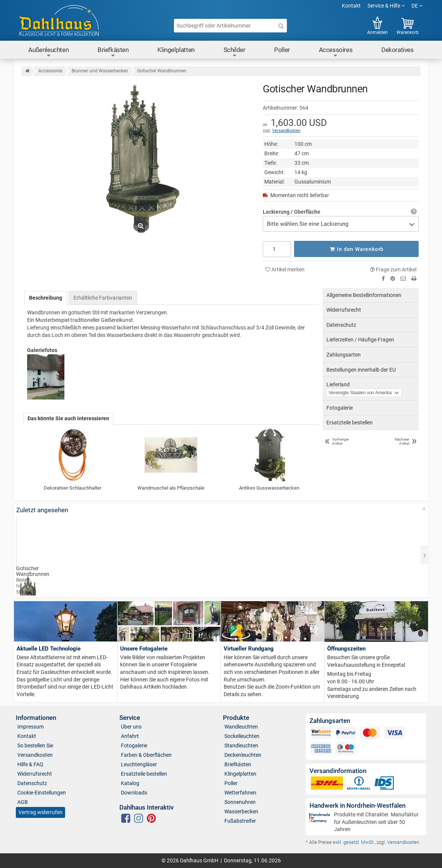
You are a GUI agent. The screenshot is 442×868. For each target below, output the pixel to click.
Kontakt (351, 6)
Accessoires (336, 52)
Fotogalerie (340, 408)
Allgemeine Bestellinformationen (364, 295)
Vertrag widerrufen (40, 812)
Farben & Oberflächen (146, 755)
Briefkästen (113, 52)
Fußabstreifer (240, 821)
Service (130, 718)
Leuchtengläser (139, 764)
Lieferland (338, 384)
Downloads (134, 793)
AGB (23, 802)
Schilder (235, 52)
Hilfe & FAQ (30, 764)
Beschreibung (46, 297)
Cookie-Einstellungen (42, 793)
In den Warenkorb (357, 249)
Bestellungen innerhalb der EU (361, 369)
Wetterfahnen (240, 793)
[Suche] (281, 26)
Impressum (30, 727)
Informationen (36, 718)
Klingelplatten (176, 50)
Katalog (130, 783)
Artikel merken (285, 269)
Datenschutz (341, 325)
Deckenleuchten (243, 755)
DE (417, 6)
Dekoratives (398, 50)
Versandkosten (286, 131)
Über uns (131, 727)
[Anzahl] (277, 249)
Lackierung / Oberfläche (292, 212)
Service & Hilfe (386, 6)
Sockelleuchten (242, 736)
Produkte (236, 718)
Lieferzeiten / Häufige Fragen (360, 340)
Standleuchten (241, 746)
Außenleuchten (48, 52)
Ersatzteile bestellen (350, 423)
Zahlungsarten (344, 355)
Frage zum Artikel (393, 269)
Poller (282, 50)
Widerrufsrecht (344, 310)
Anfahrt (130, 736)
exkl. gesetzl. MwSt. (354, 842)
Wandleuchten (241, 727)
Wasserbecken (241, 811)
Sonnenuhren (240, 802)
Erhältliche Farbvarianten (103, 297)
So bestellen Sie (35, 746)
